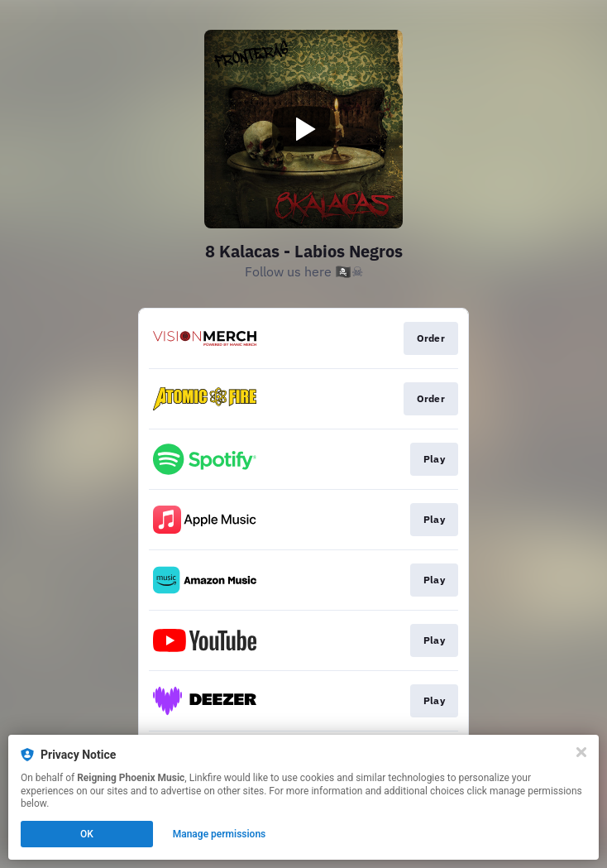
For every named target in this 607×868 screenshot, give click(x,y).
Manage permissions (220, 834)
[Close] (581, 752)
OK (87, 834)
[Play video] (303, 129)
